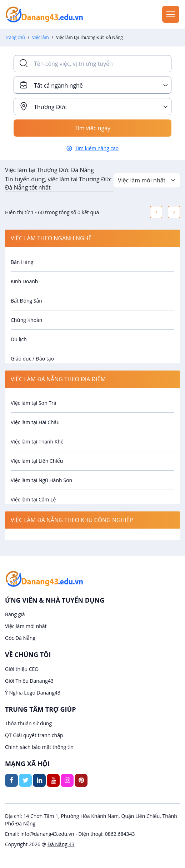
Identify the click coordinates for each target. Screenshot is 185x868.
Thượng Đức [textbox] (50, 107)
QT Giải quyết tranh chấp (34, 735)
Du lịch (19, 339)
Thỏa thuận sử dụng (28, 723)
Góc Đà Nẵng (20, 638)
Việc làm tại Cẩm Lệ (33, 499)
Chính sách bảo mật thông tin (39, 747)
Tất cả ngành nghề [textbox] (58, 85)
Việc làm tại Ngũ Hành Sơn (41, 480)
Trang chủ (15, 37)
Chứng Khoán (26, 320)
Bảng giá (15, 614)
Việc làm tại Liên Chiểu (37, 461)
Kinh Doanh (24, 281)
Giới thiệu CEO (22, 669)
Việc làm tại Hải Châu (35, 422)
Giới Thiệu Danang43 (29, 681)
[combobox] (92, 85)
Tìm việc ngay (92, 128)
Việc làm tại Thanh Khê (37, 442)
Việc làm (41, 37)
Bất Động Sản (26, 301)
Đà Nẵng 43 (61, 844)
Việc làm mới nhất (26, 626)
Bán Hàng (22, 262)
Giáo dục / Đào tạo (32, 359)
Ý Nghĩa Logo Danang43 (33, 693)
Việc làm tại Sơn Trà (34, 403)
